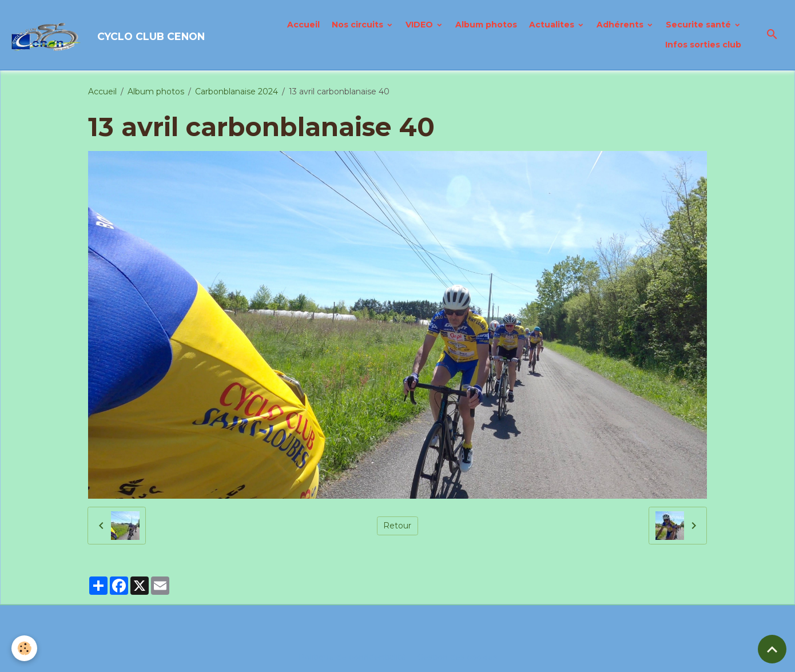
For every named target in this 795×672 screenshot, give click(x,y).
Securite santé (699, 25)
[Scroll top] (772, 649)
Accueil (303, 25)
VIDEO (420, 25)
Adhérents (621, 25)
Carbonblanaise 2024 (236, 92)
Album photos (486, 25)
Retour (397, 526)
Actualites (553, 25)
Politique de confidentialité (352, 657)
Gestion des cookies (457, 657)
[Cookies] (24, 648)
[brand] (106, 35)
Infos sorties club (703, 45)
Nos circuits (359, 25)
